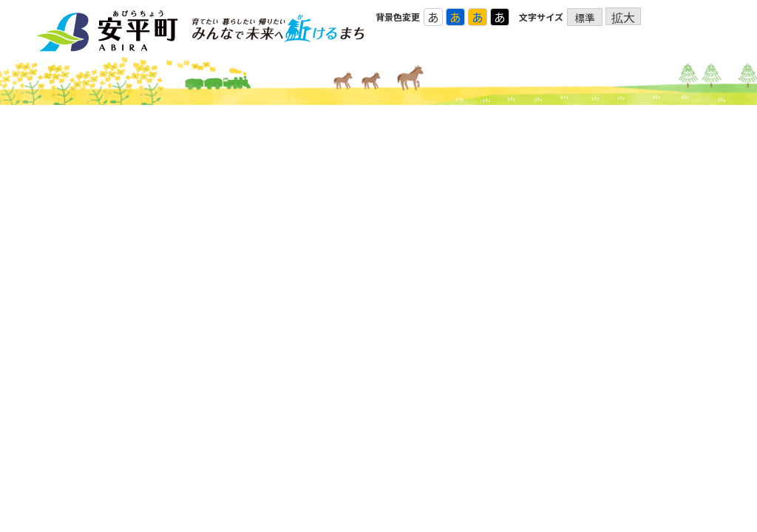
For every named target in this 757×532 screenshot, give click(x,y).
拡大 (623, 17)
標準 (585, 18)
